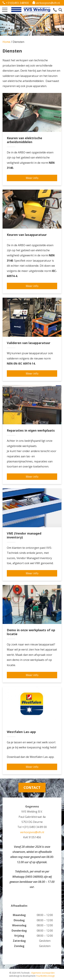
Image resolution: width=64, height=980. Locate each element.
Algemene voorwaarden (43, 973)
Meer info (32, 178)
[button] (5, 9)
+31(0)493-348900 (16, 3)
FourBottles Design (32, 976)
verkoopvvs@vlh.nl (46, 3)
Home (6, 42)
